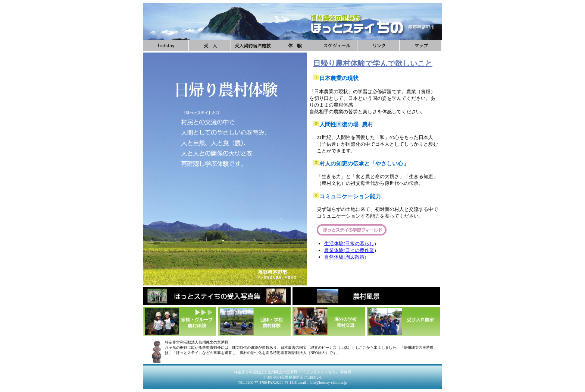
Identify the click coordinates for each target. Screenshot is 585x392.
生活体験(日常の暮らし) (350, 244)
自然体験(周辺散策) (345, 257)
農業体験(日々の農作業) (350, 250)
